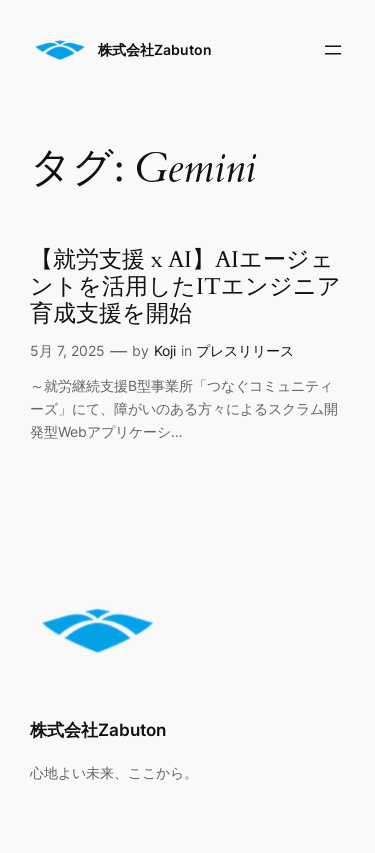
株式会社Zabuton (155, 49)
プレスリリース (245, 350)
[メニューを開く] (333, 50)
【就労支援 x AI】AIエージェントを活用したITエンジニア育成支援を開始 (185, 288)
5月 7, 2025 (67, 350)
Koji (165, 350)
